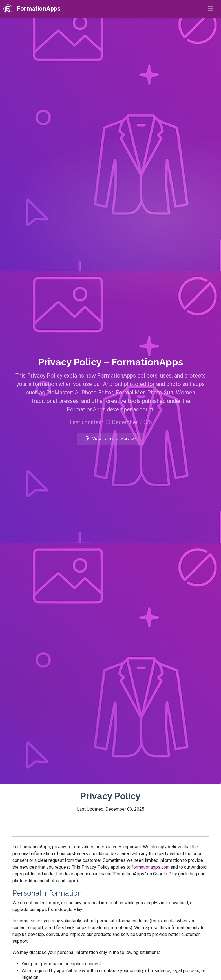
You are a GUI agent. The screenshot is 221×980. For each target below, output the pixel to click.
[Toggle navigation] (211, 9)
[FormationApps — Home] (32, 9)
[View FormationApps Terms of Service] (111, 439)
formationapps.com (151, 867)
